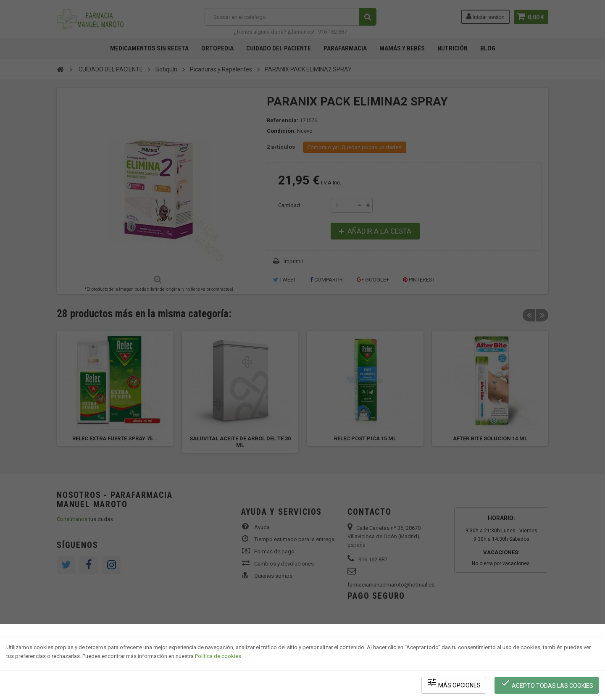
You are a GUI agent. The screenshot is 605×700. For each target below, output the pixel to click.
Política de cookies (218, 656)
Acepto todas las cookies (547, 683)
